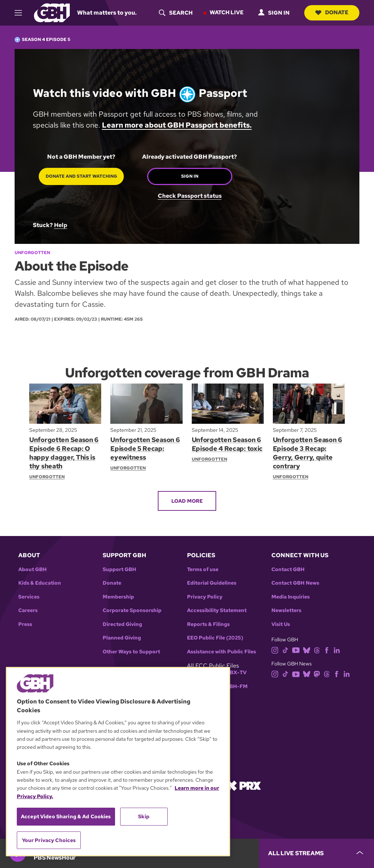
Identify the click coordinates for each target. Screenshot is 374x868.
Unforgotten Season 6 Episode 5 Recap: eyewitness (145, 448)
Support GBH (119, 569)
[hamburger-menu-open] (22, 13)
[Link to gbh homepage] (52, 12)
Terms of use (203, 569)
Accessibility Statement (217, 610)
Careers (28, 610)
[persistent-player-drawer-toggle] (316, 853)
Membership (118, 597)
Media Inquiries (291, 597)
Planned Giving (122, 638)
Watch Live (227, 12)
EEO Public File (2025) (215, 638)
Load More (187, 501)
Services (29, 597)
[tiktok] (285, 650)
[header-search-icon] (176, 13)
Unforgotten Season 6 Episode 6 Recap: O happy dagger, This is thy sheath (64, 453)
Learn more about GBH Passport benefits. (177, 125)
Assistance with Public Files (222, 652)
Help (61, 225)
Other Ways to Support (131, 652)
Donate (332, 12)
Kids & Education (40, 583)
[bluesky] (307, 650)
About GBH (33, 569)
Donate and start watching (81, 176)
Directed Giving (122, 624)
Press (25, 624)
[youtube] (296, 650)
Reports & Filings (208, 624)
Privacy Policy (205, 597)
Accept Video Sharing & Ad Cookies (66, 816)
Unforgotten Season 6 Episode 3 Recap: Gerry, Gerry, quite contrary (308, 453)
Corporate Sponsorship (132, 610)
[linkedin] (337, 650)
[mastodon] (317, 674)
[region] (118, 762)
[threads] (317, 650)
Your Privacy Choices (49, 840)
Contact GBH (288, 569)
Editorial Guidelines (212, 583)
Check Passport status (190, 196)
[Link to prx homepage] (244, 785)
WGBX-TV (234, 673)
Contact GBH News (295, 583)
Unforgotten (32, 253)
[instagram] (275, 650)
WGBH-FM (234, 686)
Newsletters (286, 610)
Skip (144, 816)
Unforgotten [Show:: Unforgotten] (47, 477)
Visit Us (281, 624)
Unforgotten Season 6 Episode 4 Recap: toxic (227, 444)
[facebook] (327, 650)
